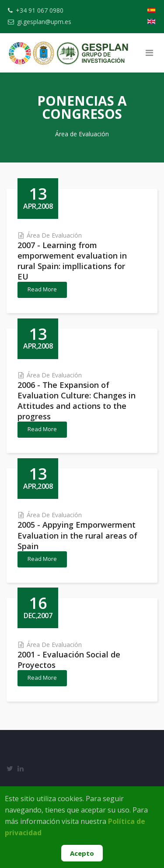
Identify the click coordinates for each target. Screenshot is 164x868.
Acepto (82, 853)
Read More (42, 289)
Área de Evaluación (54, 235)
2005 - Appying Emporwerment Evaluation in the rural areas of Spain (77, 535)
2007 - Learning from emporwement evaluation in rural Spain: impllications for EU (72, 261)
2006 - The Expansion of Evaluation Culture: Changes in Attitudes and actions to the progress (77, 401)
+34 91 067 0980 (40, 10)
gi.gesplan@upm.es (44, 22)
